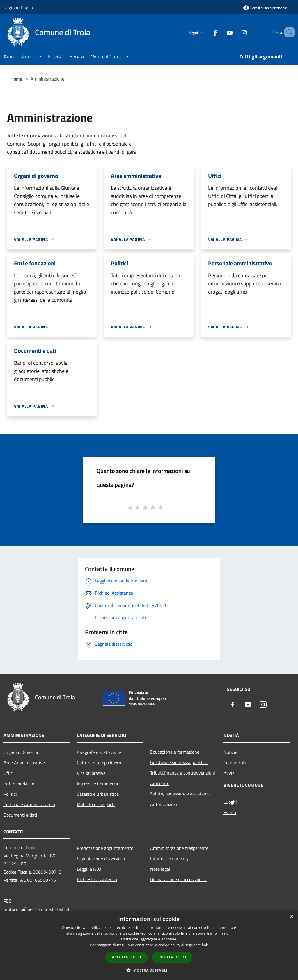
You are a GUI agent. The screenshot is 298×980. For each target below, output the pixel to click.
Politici (10, 794)
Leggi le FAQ (89, 869)
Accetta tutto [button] (127, 957)
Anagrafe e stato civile (99, 752)
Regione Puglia (18, 8)
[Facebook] (207, 32)
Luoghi (230, 802)
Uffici (9, 773)
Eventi (230, 812)
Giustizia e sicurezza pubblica (179, 762)
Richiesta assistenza (97, 879)
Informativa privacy (169, 859)
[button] (149, 970)
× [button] (291, 917)
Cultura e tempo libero (99, 763)
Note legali (161, 869)
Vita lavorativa (91, 773)
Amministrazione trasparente (179, 848)
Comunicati (235, 763)
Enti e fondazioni (20, 784)
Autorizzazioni (164, 804)
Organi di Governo (21, 752)
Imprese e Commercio (98, 784)
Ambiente (160, 783)
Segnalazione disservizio (101, 859)
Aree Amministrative (24, 763)
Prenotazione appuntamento (105, 848)
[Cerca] (288, 32)
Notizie (230, 752)
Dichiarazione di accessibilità (178, 879)
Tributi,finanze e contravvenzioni (183, 773)
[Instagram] (236, 32)
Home (16, 79)
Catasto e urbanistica (98, 794)
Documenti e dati (20, 815)
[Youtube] (221, 32)
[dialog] (149, 945)
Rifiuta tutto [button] (172, 957)
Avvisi (229, 773)
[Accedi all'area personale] (265, 8)
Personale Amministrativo (29, 804)
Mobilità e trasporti (96, 804)
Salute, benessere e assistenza (180, 794)
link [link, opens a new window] (205, 945)
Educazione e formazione (175, 752)
